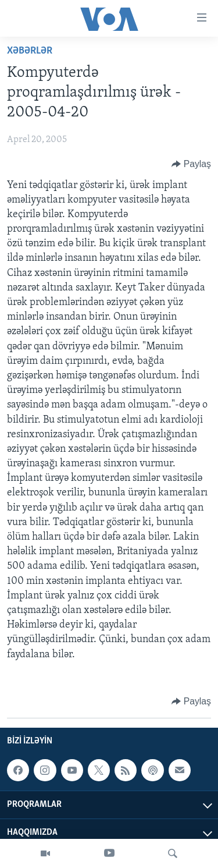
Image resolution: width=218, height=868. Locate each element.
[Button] (191, 164)
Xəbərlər (30, 51)
